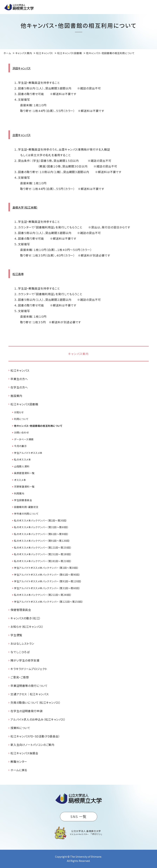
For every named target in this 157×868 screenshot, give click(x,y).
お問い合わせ (21, 432)
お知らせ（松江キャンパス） (27, 627)
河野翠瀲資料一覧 (24, 487)
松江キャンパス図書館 (24, 404)
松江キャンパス (20, 370)
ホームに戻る (19, 770)
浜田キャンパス (21, 68)
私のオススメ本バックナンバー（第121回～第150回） (43, 548)
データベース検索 (24, 439)
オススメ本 (20, 480)
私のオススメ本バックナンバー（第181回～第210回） (43, 561)
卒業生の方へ (19, 379)
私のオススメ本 (22, 459)
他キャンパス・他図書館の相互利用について (38, 426)
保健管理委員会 (21, 610)
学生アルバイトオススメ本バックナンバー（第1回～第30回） (46, 568)
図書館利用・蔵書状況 (26, 507)
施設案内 (16, 396)
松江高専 (18, 274)
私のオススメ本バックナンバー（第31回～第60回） (41, 527)
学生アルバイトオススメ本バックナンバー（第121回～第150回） (49, 602)
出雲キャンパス (21, 135)
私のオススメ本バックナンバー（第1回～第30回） (41, 520)
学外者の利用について (26, 514)
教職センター (19, 762)
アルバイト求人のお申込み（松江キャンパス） (38, 719)
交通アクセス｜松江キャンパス (30, 694)
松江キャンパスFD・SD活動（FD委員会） (35, 736)
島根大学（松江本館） (25, 207)
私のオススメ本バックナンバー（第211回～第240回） (43, 595)
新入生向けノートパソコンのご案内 (32, 745)
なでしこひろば (20, 652)
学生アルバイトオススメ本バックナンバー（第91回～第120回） (48, 581)
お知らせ (19, 412)
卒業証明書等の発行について (29, 686)
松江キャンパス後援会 (24, 753)
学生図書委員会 (23, 500)
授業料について (20, 728)
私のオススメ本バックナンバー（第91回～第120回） (42, 541)
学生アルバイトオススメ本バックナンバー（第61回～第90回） (47, 575)
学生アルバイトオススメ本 (28, 453)
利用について (21, 419)
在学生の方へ (19, 387)
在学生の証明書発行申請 (26, 711)
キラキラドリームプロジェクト (29, 669)
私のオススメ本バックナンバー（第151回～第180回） (43, 554)
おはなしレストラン (22, 643)
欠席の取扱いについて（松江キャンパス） (36, 702)
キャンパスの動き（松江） (26, 618)
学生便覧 (16, 635)
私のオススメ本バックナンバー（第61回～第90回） (41, 534)
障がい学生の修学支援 (25, 660)
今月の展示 (20, 446)
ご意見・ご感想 (20, 677)
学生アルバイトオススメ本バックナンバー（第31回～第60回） (47, 588)
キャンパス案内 (78, 354)
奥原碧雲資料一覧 (24, 473)
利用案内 (19, 493)
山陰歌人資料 (22, 466)
